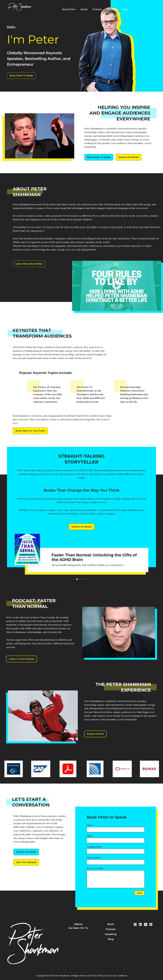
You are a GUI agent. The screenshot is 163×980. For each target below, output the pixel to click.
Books (81, 9)
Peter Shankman (25, 14)
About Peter (68, 9)
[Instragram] (135, 924)
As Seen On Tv (78, 930)
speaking (111, 935)
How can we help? (96, 871)
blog (111, 941)
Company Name (95, 849)
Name (90, 828)
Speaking (104, 9)
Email (90, 838)
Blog (115, 9)
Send (139, 895)
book (111, 924)
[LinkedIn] (140, 924)
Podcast (91, 9)
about (78, 924)
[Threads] (146, 924)
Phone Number (94, 860)
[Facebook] (151, 924)
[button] (117, 287)
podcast (111, 930)
